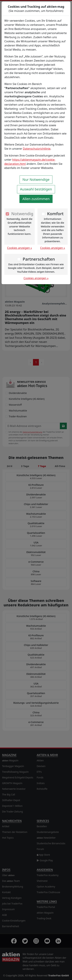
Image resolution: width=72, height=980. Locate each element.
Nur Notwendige (36, 180)
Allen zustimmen (36, 199)
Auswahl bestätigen (36, 189)
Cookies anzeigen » (20, 248)
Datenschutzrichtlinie (37, 149)
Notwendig (22, 214)
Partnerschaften (39, 259)
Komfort (55, 214)
